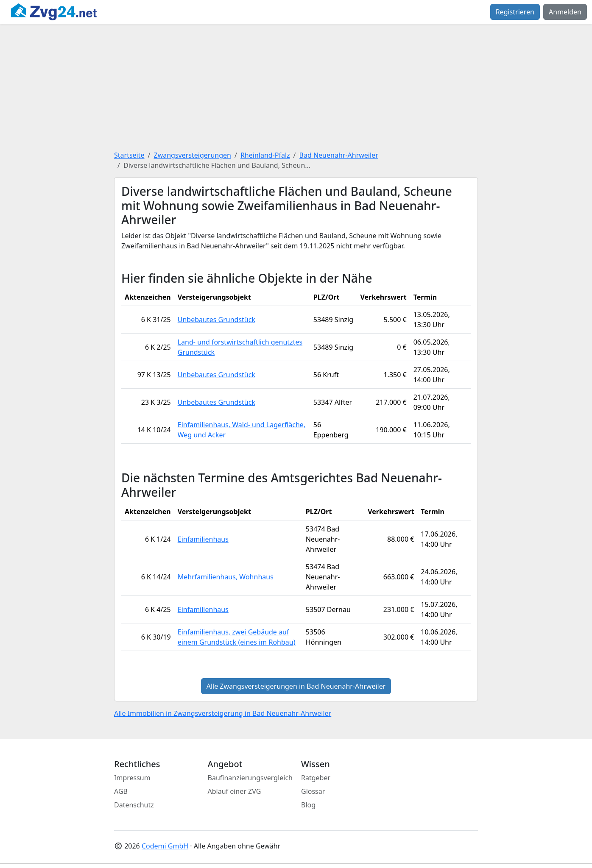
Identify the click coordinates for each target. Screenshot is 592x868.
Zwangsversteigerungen (193, 155)
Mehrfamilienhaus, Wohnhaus (226, 577)
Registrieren (515, 12)
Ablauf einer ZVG (235, 791)
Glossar (313, 791)
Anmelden (565, 12)
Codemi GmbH (165, 846)
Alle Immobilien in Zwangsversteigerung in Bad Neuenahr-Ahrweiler (223, 713)
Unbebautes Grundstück (216, 320)
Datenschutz (134, 805)
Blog (308, 805)
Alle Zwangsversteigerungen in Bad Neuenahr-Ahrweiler (296, 686)
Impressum (132, 778)
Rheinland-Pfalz (265, 155)
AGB (121, 791)
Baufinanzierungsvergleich (250, 778)
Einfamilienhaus (203, 539)
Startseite (129, 155)
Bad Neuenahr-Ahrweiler (339, 155)
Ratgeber (316, 778)
